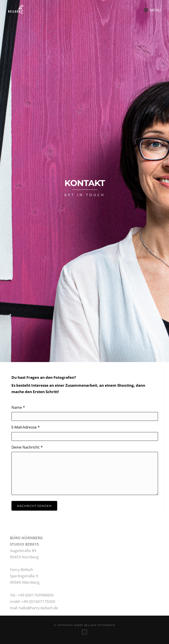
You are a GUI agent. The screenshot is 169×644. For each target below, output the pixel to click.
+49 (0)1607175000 (38, 601)
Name (18, 407)
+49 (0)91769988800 (36, 595)
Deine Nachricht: (27, 447)
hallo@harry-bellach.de (39, 608)
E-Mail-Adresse (26, 427)
